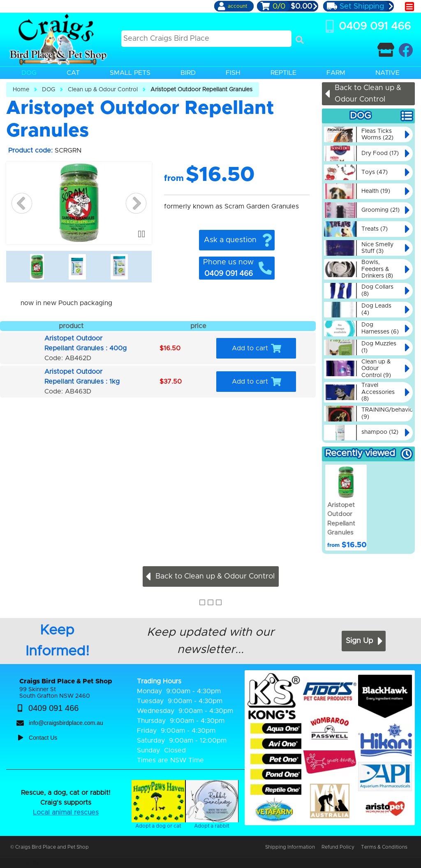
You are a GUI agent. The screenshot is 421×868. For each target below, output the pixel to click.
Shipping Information (290, 847)
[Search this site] (206, 39)
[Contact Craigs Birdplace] (386, 50)
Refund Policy (338, 847)
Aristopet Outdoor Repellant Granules (201, 90)
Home (21, 90)
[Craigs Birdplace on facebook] (406, 50)
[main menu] (409, 7)
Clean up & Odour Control (103, 90)
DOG (49, 90)
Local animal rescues (66, 812)
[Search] (300, 40)
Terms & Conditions (384, 847)
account (237, 6)
